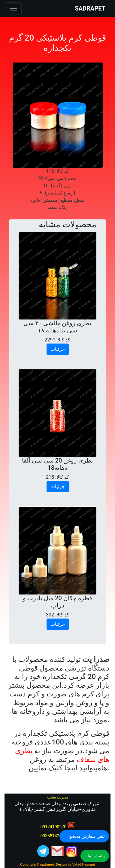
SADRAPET (90, 8)
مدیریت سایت (57, 797)
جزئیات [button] (58, 349)
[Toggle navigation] (13, 8)
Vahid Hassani (84, 864)
